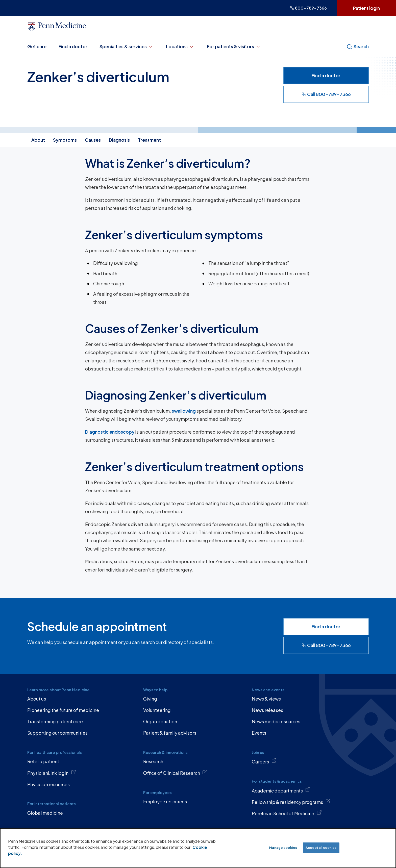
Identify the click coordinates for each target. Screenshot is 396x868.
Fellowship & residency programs (291, 802)
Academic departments (281, 790)
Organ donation (160, 721)
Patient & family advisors (170, 733)
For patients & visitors (234, 46)
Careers (264, 761)
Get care (37, 46)
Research (153, 761)
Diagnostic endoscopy (110, 432)
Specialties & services (127, 46)
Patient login (366, 8)
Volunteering (157, 710)
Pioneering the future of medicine (63, 710)
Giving (150, 699)
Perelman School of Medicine (287, 813)
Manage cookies (283, 848)
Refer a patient (43, 761)
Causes (93, 140)
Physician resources (48, 784)
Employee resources (165, 801)
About (38, 140)
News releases (267, 710)
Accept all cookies (321, 848)
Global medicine (45, 813)
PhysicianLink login (52, 773)
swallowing (184, 411)
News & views (266, 699)
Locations (180, 46)
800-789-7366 (308, 8)
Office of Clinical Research (175, 773)
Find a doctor (73, 46)
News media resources (276, 721)
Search (358, 46)
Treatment (149, 140)
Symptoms (65, 140)
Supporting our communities (57, 733)
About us (37, 699)
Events (259, 733)
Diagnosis (119, 140)
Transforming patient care (55, 721)
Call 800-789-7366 (326, 94)
